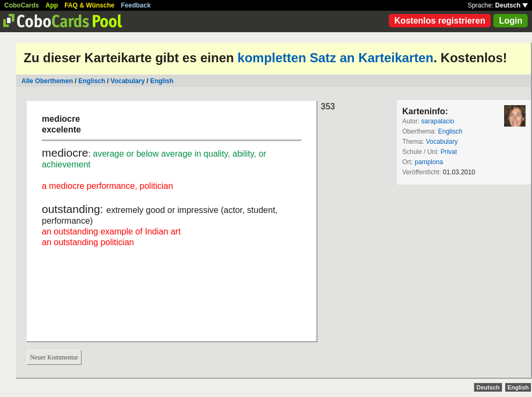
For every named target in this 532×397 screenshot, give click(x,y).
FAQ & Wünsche (89, 5)
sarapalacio (437, 121)
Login (511, 21)
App (52, 5)
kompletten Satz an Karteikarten (335, 58)
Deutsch (511, 5)
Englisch (92, 81)
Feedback (136, 5)
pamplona (429, 162)
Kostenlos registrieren (440, 21)
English (162, 81)
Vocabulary (128, 81)
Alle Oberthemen (47, 81)
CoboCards (22, 5)
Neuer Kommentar (54, 357)
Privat (449, 152)
